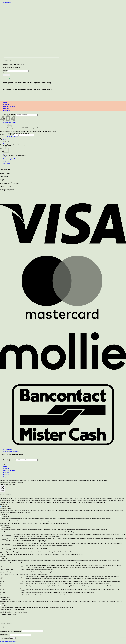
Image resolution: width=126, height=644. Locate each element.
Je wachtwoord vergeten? (8, 642)
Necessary (5, 506)
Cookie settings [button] (5, 482)
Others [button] (2, 603)
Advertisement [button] (5, 597)
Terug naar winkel (12, 136)
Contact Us (7, 110)
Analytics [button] (3, 557)
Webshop (6, 157)
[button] (7, 2)
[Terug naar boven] (1, 457)
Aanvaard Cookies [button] (17, 482)
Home (5, 155)
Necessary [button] (3, 504)
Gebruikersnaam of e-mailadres (11, 631)
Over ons (6, 161)
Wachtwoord (5, 635)
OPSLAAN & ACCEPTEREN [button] (8, 614)
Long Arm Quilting (9, 159)
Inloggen (13, 638)
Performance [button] (4, 526)
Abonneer (7, 75)
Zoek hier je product (6, 135)
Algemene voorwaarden (11, 451)
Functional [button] (3, 515)
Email (5, 71)
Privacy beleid (8, 449)
